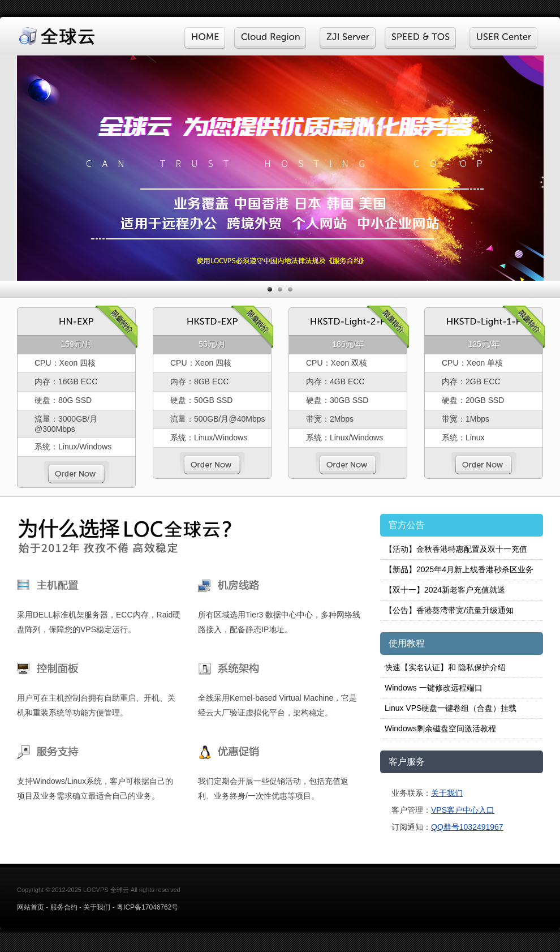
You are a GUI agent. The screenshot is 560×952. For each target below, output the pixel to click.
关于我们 (447, 793)
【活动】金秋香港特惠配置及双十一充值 (456, 549)
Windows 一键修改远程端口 (434, 688)
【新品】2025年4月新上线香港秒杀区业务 (459, 569)
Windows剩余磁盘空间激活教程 (440, 728)
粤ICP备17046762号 (147, 907)
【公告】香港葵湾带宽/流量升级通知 (449, 610)
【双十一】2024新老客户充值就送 (445, 590)
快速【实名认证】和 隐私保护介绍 (445, 667)
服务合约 (64, 907)
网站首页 (31, 907)
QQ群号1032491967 (467, 827)
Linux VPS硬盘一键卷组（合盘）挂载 (451, 708)
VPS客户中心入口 (463, 810)
